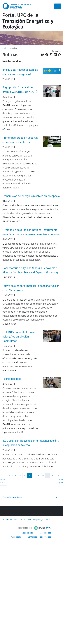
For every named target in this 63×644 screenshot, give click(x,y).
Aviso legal (15, 537)
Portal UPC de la (28, 21)
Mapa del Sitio (27, 533)
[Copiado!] (59, 55)
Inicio (5, 48)
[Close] (58, 6)
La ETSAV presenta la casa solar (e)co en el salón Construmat (19, 337)
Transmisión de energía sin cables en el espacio (31, 196)
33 (53, 476)
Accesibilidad (46, 533)
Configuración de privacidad (39, 537)
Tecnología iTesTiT (14, 379)
